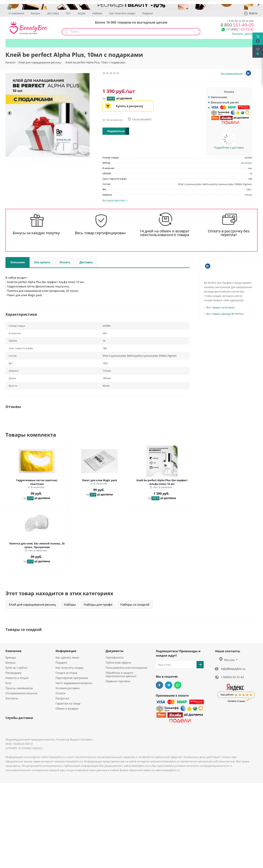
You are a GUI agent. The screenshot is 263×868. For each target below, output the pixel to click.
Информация (66, 651)
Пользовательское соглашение (126, 668)
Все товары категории (220, 307)
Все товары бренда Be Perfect (225, 314)
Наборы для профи (98, 604)
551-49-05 (237, 25)
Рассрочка (62, 698)
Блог (8, 683)
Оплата (60, 693)
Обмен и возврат (67, 709)
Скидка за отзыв (66, 673)
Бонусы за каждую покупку (36, 233)
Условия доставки (68, 688)
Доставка (53, 13)
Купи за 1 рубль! (16, 668)
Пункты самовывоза (19, 688)
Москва (227, 660)
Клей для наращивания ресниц (32, 604)
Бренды (11, 657)
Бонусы (36, 13)
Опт (68, 13)
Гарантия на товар (68, 703)
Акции (82, 13)
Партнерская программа (72, 678)
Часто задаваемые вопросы (74, 683)
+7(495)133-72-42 (232, 677)
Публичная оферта (118, 662)
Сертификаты (115, 657)
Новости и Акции (17, 678)
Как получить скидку (122, 13)
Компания (13, 651)
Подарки (147, 13)
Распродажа (13, 673)
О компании (16, 13)
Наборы (97, 13)
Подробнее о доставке (229, 147)
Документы (115, 651)
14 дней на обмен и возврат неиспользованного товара (164, 233)
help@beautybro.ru (233, 669)
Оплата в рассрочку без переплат (229, 233)
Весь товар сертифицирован (100, 233)
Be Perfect (247, 163)
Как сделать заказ (67, 657)
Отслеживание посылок (22, 693)
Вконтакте (159, 685)
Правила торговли (118, 681)
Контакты (12, 698)
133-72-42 (240, 29)
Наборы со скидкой (135, 604)
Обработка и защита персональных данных (121, 674)
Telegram (169, 685)
